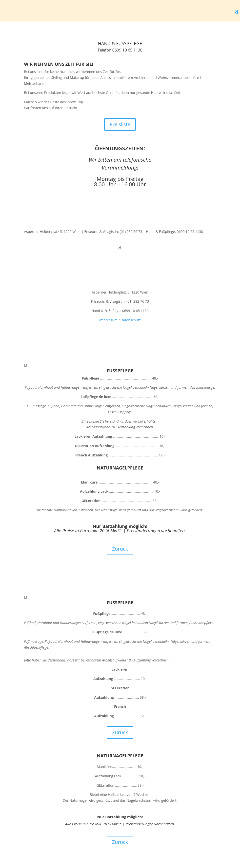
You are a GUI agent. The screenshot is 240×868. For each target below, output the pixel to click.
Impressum (108, 320)
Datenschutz (130, 320)
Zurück (120, 549)
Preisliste (120, 124)
